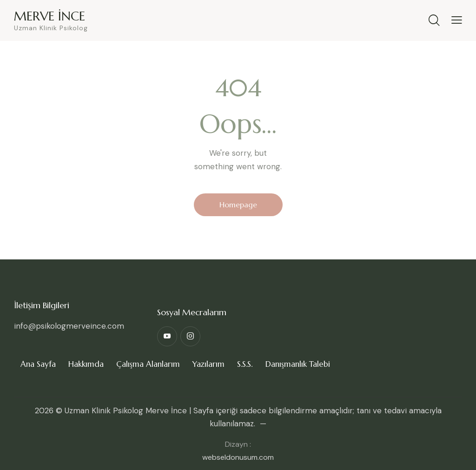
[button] (457, 20)
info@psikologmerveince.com (69, 326)
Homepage (238, 205)
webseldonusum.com (238, 457)
